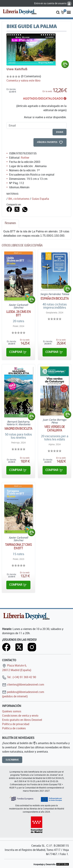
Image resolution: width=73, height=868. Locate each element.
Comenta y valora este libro (23, 80)
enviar (60, 132)
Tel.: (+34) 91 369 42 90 (19, 677)
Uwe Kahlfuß (17, 69)
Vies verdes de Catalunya (55, 428)
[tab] (10, 224)
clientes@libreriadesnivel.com (23, 684)
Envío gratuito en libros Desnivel (22, 720)
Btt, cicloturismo (19, 199)
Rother (25, 158)
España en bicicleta (55, 298)
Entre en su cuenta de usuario (53, 3)
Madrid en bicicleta (18, 428)
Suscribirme (12, 760)
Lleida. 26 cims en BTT (18, 313)
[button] (58, 12)
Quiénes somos (12, 711)
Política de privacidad (16, 724)
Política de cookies (14, 728)
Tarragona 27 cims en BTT (18, 546)
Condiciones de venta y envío (20, 716)
